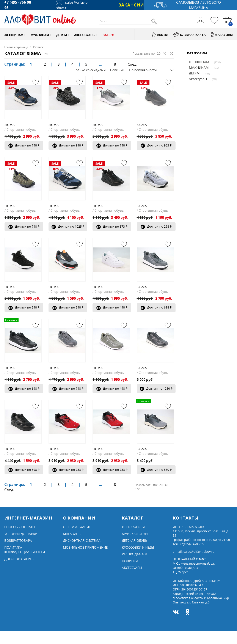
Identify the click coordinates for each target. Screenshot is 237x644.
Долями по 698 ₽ (156, 307)
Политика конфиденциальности (25, 550)
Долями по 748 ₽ (24, 145)
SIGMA (10, 125)
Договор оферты (19, 559)
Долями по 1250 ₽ (156, 388)
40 (164, 53)
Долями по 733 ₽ (68, 470)
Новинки (117, 70)
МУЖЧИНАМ (197, 68)
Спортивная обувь (21, 129)
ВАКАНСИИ (131, 5)
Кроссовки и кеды (138, 547)
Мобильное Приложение (85, 547)
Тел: (188, 544)
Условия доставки (21, 534)
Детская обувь (135, 540)
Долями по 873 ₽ (112, 226)
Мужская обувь (136, 534)
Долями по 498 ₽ (112, 307)
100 (171, 53)
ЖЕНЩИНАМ (197, 62)
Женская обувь (135, 527)
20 (159, 53)
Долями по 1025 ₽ (68, 226)
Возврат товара (18, 540)
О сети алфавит (77, 527)
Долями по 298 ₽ (156, 226)
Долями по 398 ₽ (24, 307)
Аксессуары (196, 79)
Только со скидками (90, 70)
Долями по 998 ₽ (68, 145)
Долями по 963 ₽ (156, 145)
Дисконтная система (82, 540)
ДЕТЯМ (192, 73)
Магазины (72, 534)
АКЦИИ (160, 35)
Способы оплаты (20, 527)
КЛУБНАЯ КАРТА (189, 35)
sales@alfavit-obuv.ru (199, 552)
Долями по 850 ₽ (156, 470)
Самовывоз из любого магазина (187, 5)
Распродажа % (135, 554)
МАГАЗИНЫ (222, 35)
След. (133, 64)
